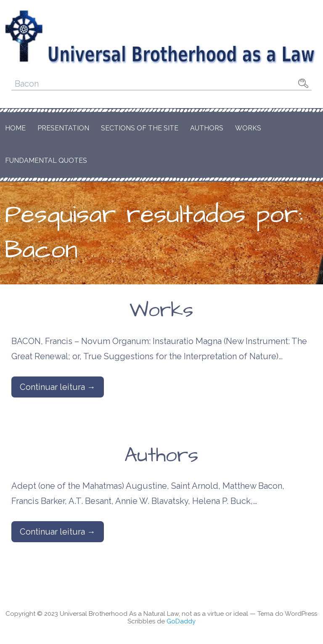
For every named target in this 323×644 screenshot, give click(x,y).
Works (248, 128)
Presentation (63, 128)
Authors (207, 128)
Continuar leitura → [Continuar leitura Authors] (58, 532)
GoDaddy (181, 621)
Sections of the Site (140, 128)
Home (15, 128)
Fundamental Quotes (46, 160)
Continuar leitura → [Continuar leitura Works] (58, 387)
